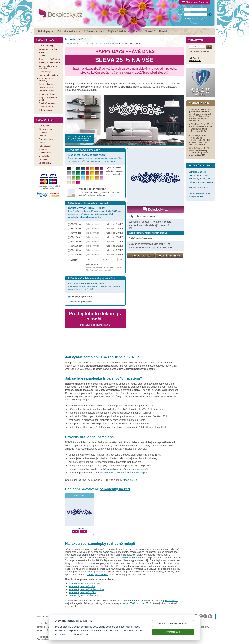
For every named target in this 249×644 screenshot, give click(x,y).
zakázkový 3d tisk (45, 630)
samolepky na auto (46, 627)
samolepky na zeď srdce (82, 586)
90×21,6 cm (76, 255)
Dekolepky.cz (46, 31)
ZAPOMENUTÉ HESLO (194, 18)
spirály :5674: (170, 600)
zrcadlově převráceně (82, 302)
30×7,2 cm (76, 224)
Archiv (90, 43)
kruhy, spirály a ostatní (107, 43)
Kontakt (164, 31)
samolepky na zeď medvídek (84, 583)
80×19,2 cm (76, 250)
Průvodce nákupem (69, 31)
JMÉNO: (180, 10)
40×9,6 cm (76, 233)
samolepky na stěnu (97, 574)
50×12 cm (76, 237)
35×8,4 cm (76, 229)
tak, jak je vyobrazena (82, 296)
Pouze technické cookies (173, 624)
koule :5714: (145, 603)
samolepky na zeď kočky (82, 592)
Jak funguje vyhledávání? (195, 59)
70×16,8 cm (76, 246)
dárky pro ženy (202, 627)
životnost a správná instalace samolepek (125, 473)
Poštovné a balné (94, 31)
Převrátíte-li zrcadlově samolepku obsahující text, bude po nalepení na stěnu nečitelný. (94, 286)
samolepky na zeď (115, 489)
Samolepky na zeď (74, 43)
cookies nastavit (129, 631)
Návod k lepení (44, 623)
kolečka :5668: (128, 603)
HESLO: (180, 15)
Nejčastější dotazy (119, 31)
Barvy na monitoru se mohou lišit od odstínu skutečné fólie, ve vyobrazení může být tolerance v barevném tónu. (95, 158)
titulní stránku (103, 325)
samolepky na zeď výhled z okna (87, 589)
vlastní (74, 260)
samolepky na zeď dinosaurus (85, 595)
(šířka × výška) (93, 224)
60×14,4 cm (76, 242)
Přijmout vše (173, 633)
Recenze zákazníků (144, 31)
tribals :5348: (130, 480)
